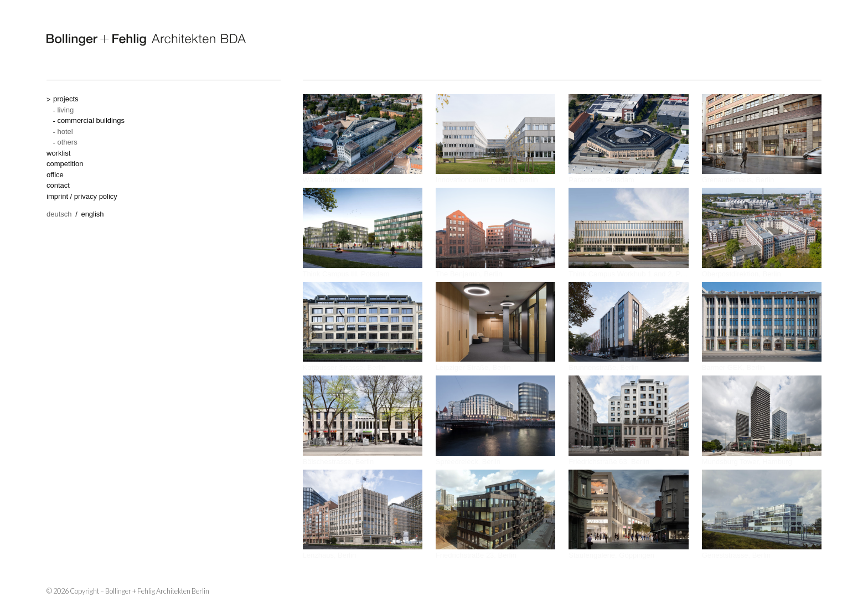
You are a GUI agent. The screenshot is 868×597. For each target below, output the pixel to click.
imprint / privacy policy (82, 196)
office (55, 175)
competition (65, 164)
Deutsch (59, 214)
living (66, 110)
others (68, 142)
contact (58, 185)
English (92, 214)
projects (66, 99)
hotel (65, 132)
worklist (58, 153)
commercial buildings (91, 120)
